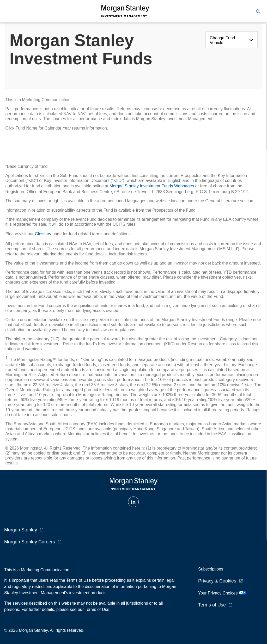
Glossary (43, 234)
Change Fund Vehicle (223, 40)
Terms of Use (212, 605)
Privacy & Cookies (217, 581)
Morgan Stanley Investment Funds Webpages (152, 186)
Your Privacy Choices (222, 593)
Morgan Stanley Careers (30, 542)
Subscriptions (211, 569)
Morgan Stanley (21, 530)
